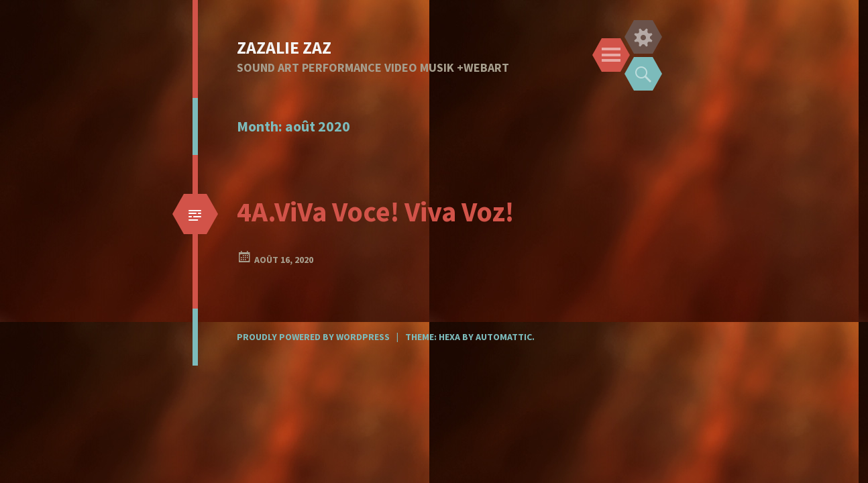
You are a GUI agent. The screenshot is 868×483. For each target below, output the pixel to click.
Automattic (504, 337)
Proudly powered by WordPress (313, 337)
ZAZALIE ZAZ (284, 47)
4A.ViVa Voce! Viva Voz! (375, 211)
